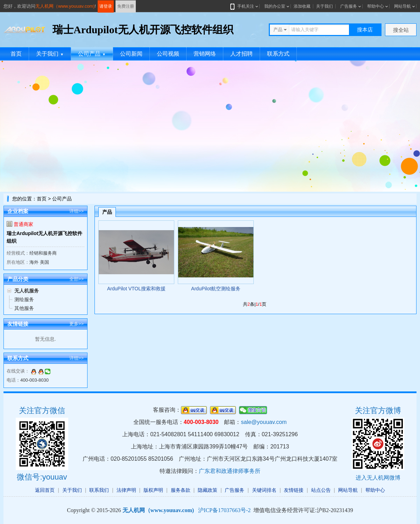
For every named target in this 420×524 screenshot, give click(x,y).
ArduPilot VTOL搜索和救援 (136, 289)
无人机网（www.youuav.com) (65, 6)
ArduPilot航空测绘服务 (216, 289)
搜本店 (365, 30)
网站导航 (402, 6)
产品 (107, 212)
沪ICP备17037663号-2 (224, 510)
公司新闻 (131, 54)
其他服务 (24, 308)
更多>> (76, 324)
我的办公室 (275, 6)
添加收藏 (302, 6)
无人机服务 (27, 291)
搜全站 (401, 30)
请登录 (106, 6)
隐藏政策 (208, 490)
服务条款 (181, 490)
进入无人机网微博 (378, 478)
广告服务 (349, 6)
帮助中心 (376, 6)
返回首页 (45, 490)
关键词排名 (264, 490)
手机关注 (244, 6)
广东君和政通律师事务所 (230, 471)
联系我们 (99, 490)
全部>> (76, 279)
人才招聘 (241, 54)
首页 (16, 54)
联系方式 (278, 54)
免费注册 (126, 6)
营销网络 (205, 54)
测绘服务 (24, 299)
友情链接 (294, 490)
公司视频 (168, 54)
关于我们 (324, 6)
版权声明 (153, 490)
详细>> (76, 211)
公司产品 (92, 54)
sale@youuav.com (264, 422)
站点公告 (321, 490)
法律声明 (126, 490)
